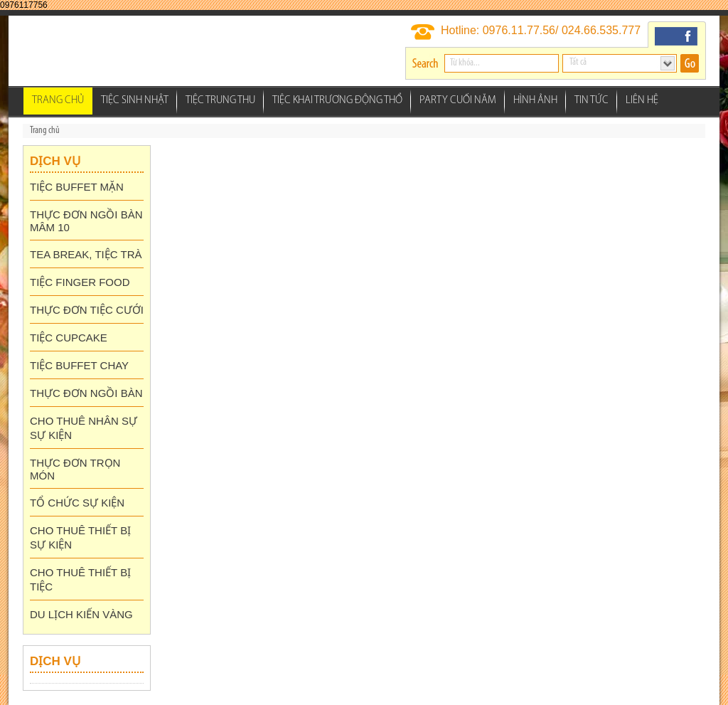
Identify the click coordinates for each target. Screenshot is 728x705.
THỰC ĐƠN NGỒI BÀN (86, 393)
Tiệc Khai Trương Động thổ (337, 101)
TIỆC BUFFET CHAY (79, 365)
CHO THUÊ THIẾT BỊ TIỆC (80, 579)
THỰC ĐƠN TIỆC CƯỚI (87, 310)
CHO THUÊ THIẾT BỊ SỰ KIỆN (80, 537)
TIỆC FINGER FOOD (80, 282)
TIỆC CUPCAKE (69, 338)
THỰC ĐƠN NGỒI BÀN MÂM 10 (86, 221)
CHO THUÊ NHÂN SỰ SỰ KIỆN (84, 428)
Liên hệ (642, 101)
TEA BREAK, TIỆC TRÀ (86, 254)
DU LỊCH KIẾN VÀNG (81, 614)
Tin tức (591, 101)
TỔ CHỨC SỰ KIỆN (77, 503)
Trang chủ (58, 101)
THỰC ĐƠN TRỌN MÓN (75, 469)
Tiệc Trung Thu (220, 101)
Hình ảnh (535, 101)
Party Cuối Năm (458, 101)
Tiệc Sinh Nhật (135, 101)
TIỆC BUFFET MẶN (77, 187)
